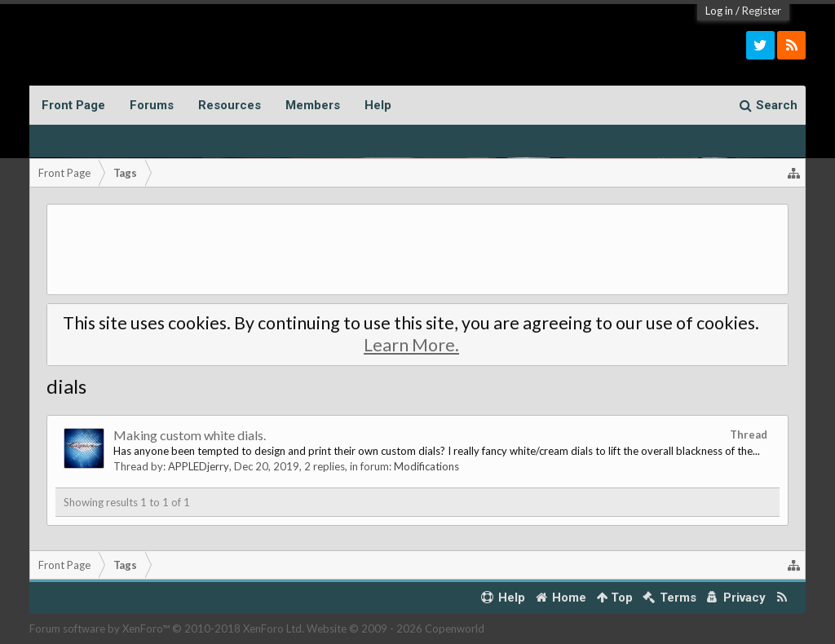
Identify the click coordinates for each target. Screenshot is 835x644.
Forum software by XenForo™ (167, 629)
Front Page (73, 105)
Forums (152, 105)
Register (762, 11)
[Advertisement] (418, 249)
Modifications (426, 466)
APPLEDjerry (199, 466)
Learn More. (411, 345)
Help (378, 105)
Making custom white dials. (190, 435)
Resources (230, 105)
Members (313, 105)
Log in (719, 11)
